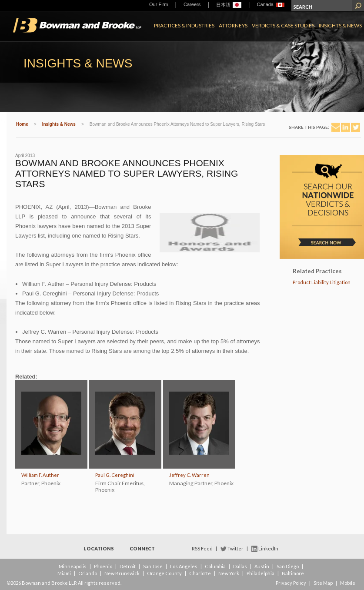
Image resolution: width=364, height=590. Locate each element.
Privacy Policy (291, 583)
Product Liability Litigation (322, 282)
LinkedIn (268, 548)
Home (22, 124)
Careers (192, 4)
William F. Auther (40, 475)
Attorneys (233, 25)
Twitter (235, 548)
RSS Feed (202, 548)
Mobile (348, 583)
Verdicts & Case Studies (283, 25)
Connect (142, 548)
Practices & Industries (184, 25)
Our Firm (159, 4)
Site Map (323, 583)
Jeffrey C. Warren (189, 475)
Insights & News (340, 25)
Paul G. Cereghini (115, 475)
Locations (99, 548)
